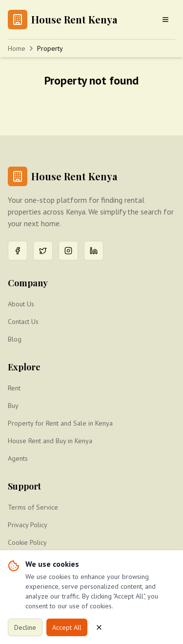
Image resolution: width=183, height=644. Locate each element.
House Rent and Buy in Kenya (50, 441)
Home (17, 48)
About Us (21, 304)
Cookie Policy (27, 542)
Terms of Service (33, 507)
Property (50, 48)
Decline (25, 627)
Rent (14, 388)
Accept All (67, 627)
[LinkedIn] (94, 251)
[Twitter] (43, 251)
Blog (15, 339)
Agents (18, 458)
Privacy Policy (28, 525)
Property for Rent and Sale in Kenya (60, 423)
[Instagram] (68, 251)
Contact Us (23, 322)
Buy (13, 406)
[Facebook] (18, 251)
